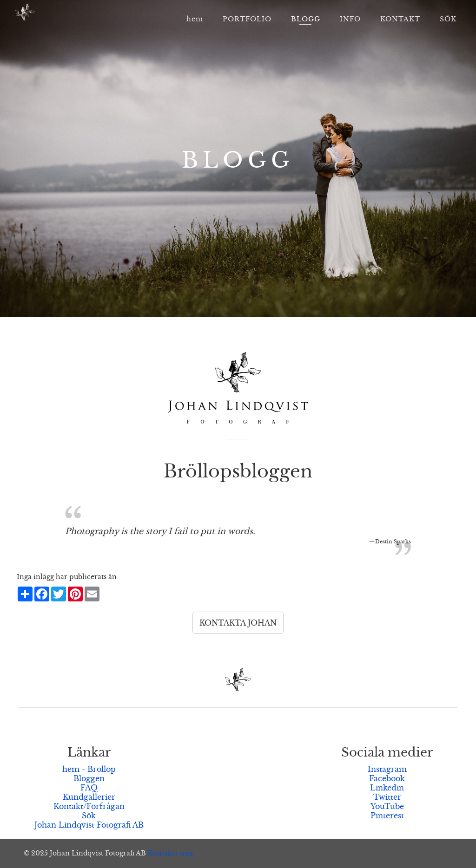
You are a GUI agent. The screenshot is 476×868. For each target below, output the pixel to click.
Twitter (387, 797)
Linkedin (387, 788)
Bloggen (89, 778)
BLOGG (306, 19)
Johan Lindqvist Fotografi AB (89, 825)
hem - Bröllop (89, 769)
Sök (89, 816)
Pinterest (387, 816)
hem (195, 19)
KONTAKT (400, 19)
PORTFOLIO (247, 19)
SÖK (448, 19)
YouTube (387, 806)
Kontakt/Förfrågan (89, 806)
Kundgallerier (89, 797)
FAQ (89, 788)
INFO (350, 19)
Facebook (387, 778)
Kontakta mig (170, 853)
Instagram (387, 769)
